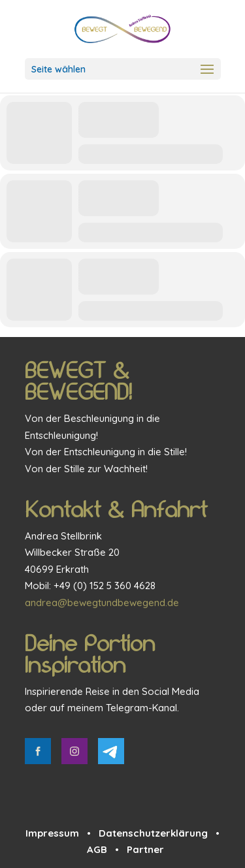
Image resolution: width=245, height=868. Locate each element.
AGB (97, 849)
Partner (145, 849)
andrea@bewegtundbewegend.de (102, 603)
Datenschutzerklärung (153, 833)
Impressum (52, 833)
